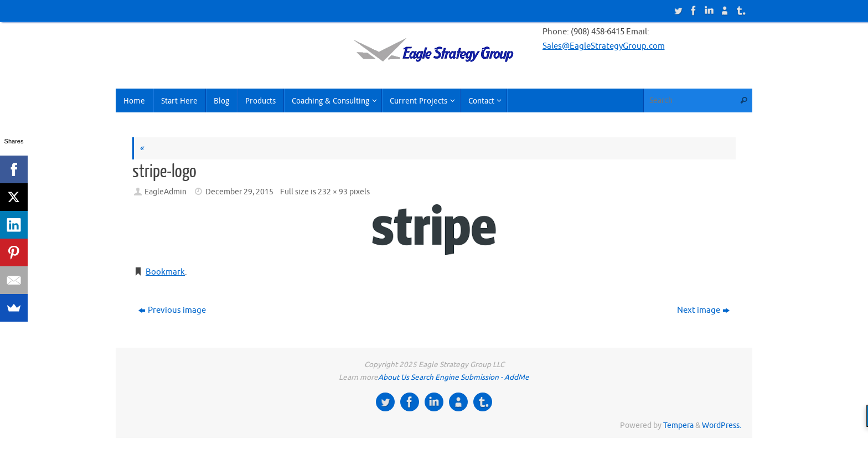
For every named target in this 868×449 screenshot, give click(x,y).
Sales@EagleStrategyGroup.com (604, 46)
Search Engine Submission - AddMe (470, 377)
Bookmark (165, 272)
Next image (703, 310)
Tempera (678, 425)
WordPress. (722, 425)
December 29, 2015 (239, 192)
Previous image (172, 310)
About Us (394, 377)
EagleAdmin (166, 192)
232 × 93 (333, 192)
